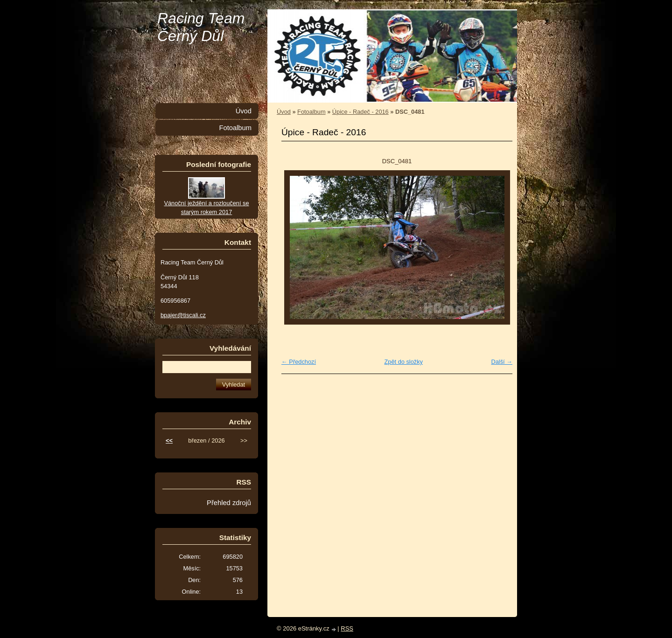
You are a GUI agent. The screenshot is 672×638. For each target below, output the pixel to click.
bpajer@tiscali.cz (183, 315)
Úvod (284, 112)
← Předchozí (299, 362)
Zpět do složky (403, 362)
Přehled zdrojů (229, 503)
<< (169, 440)
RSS (347, 628)
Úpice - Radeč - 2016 (360, 112)
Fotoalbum (311, 112)
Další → (502, 362)
